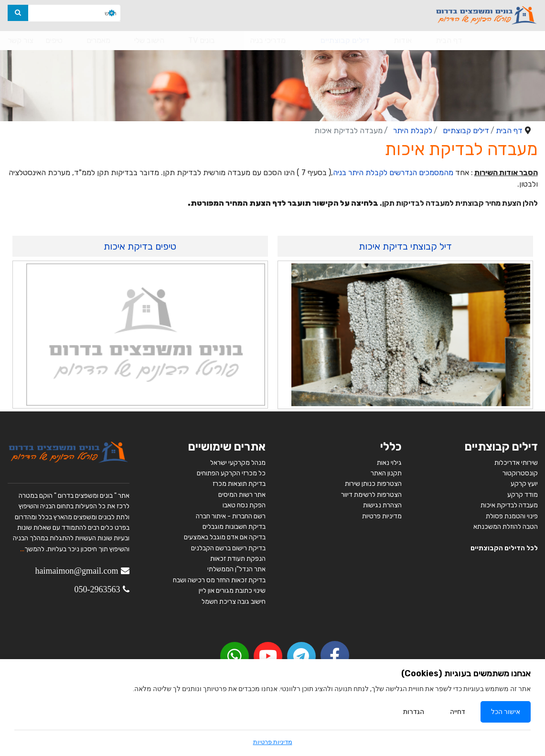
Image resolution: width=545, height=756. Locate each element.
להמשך (34, 549)
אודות (403, 40)
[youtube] (268, 656)
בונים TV (202, 40)
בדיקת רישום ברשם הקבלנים (228, 548)
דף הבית (449, 40)
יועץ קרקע (524, 484)
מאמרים (98, 40)
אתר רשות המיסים (242, 495)
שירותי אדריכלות (516, 463)
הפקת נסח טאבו (244, 505)
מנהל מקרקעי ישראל (238, 463)
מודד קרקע (523, 495)
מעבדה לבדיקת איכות (509, 505)
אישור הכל (506, 712)
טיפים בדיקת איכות (140, 246)
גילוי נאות (389, 463)
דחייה (458, 712)
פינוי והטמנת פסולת (512, 516)
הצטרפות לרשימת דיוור (371, 495)
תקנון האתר (386, 473)
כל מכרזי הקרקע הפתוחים (230, 473)
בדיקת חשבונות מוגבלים (234, 527)
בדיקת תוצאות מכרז (239, 484)
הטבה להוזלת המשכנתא (506, 527)
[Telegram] (301, 656)
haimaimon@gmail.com (76, 571)
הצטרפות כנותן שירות (373, 484)
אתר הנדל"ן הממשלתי (236, 569)
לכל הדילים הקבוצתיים (504, 548)
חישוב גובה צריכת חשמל (234, 602)
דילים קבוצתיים (345, 40)
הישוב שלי (149, 40)
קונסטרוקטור (520, 473)
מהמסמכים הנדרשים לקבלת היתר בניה (393, 173)
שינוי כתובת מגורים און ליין (232, 591)
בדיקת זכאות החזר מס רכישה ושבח (219, 580)
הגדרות (414, 712)
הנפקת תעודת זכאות (238, 559)
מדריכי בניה (268, 40)
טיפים (54, 40)
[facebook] (335, 655)
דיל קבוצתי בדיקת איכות (405, 246)
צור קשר (21, 40)
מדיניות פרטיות (382, 516)
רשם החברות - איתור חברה (230, 516)
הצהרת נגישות (382, 505)
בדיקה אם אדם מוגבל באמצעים (225, 537)
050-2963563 (97, 589)
